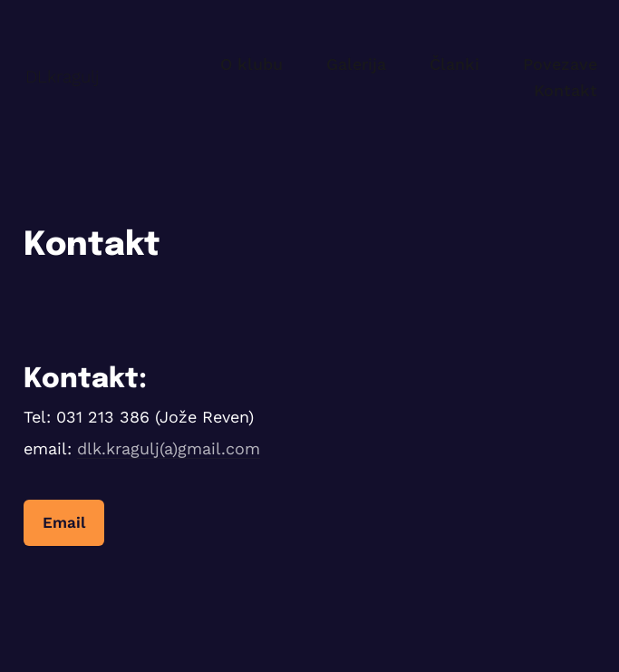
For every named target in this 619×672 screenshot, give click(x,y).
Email (64, 522)
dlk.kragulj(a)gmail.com (169, 448)
